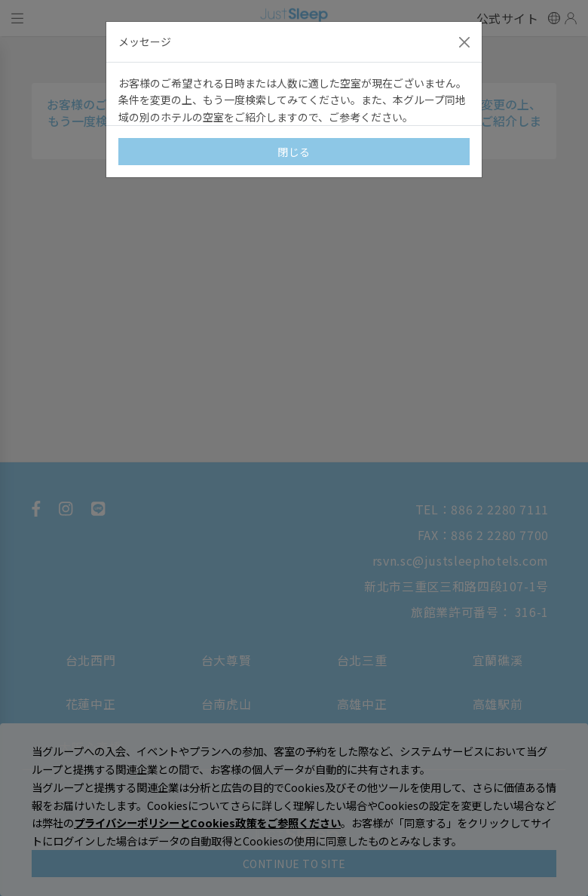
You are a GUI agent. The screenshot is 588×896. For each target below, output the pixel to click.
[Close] (464, 42)
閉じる (294, 152)
